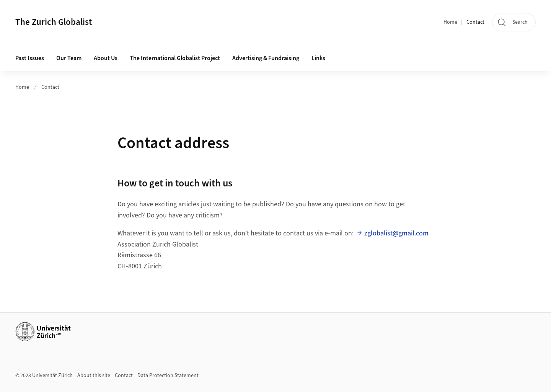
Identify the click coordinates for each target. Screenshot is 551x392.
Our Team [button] (69, 58)
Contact (475, 22)
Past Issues (30, 58)
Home (450, 22)
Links (318, 58)
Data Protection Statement (168, 376)
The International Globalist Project (175, 58)
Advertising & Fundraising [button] (266, 58)
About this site (94, 376)
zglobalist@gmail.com (396, 233)
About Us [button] (106, 58)
